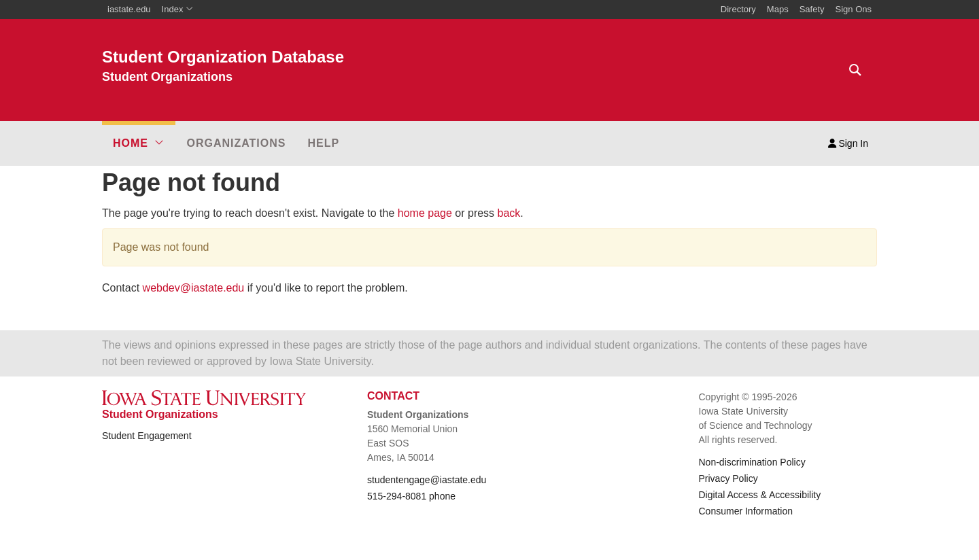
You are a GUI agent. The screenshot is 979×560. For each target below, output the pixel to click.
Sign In (848, 143)
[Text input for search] (851, 70)
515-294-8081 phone (411, 496)
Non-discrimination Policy (752, 462)
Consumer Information (746, 511)
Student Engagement (147, 436)
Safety (812, 9)
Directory (738, 9)
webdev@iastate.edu (194, 288)
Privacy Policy (728, 478)
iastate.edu (129, 9)
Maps (778, 9)
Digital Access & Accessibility (760, 495)
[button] (139, 143)
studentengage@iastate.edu (427, 480)
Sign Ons (854, 9)
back (509, 213)
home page (425, 213)
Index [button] (178, 9)
